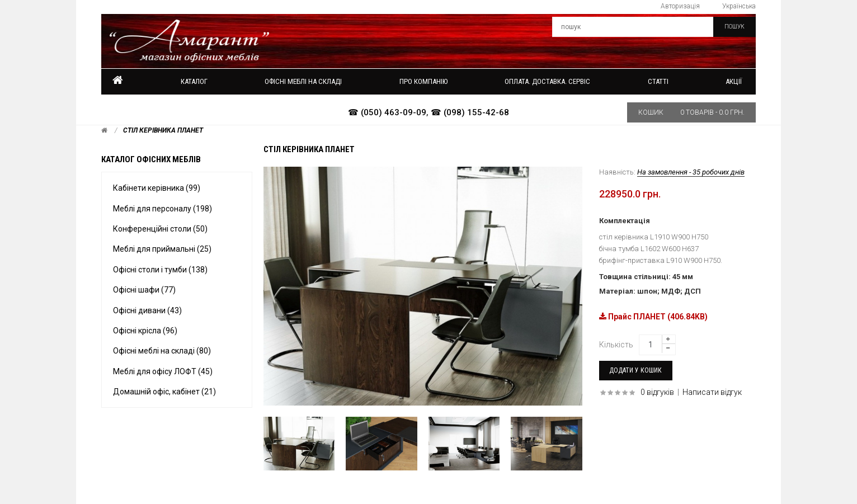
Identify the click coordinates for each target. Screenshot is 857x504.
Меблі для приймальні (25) (162, 249)
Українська (739, 6)
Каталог (194, 81)
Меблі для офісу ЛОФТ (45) (163, 371)
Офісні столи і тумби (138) (160, 270)
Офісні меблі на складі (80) (162, 351)
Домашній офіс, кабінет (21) (164, 392)
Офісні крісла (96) (145, 331)
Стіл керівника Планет (163, 130)
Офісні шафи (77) (144, 290)
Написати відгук (712, 392)
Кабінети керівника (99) (157, 188)
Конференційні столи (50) (160, 229)
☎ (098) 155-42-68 (470, 112)
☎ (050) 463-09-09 (387, 112)
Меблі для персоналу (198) (163, 209)
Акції (734, 81)
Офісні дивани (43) (147, 310)
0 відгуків (657, 392)
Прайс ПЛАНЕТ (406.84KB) (653, 317)
